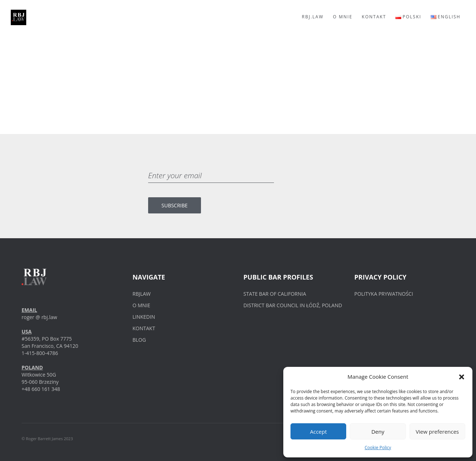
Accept (318, 432)
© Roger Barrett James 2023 (47, 439)
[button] (462, 377)
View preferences (437, 432)
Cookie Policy (378, 448)
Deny (378, 432)
